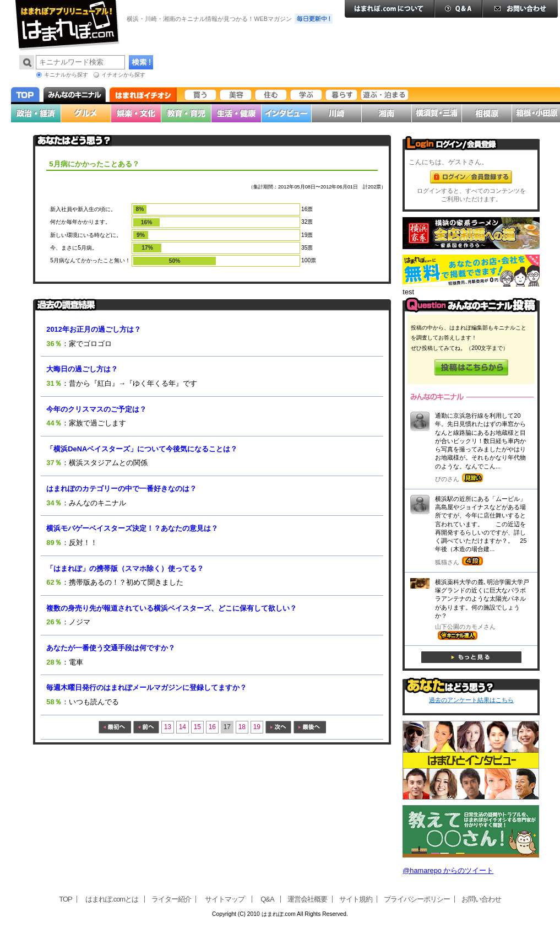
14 (183, 727)
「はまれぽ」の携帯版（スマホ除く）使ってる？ (125, 568)
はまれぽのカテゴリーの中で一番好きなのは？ (121, 489)
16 (212, 727)
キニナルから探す (66, 75)
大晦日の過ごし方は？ (82, 369)
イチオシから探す (123, 75)
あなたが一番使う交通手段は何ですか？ (111, 648)
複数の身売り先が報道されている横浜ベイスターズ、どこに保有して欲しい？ (172, 608)
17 (227, 727)
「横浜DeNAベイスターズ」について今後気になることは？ (142, 449)
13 (168, 727)
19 (257, 727)
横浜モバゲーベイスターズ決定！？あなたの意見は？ (132, 528)
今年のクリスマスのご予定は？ (96, 409)
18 (242, 727)
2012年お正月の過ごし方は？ (93, 329)
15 (197, 727)
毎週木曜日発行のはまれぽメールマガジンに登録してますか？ (146, 687)
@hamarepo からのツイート (448, 870)
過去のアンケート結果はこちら (471, 700)
